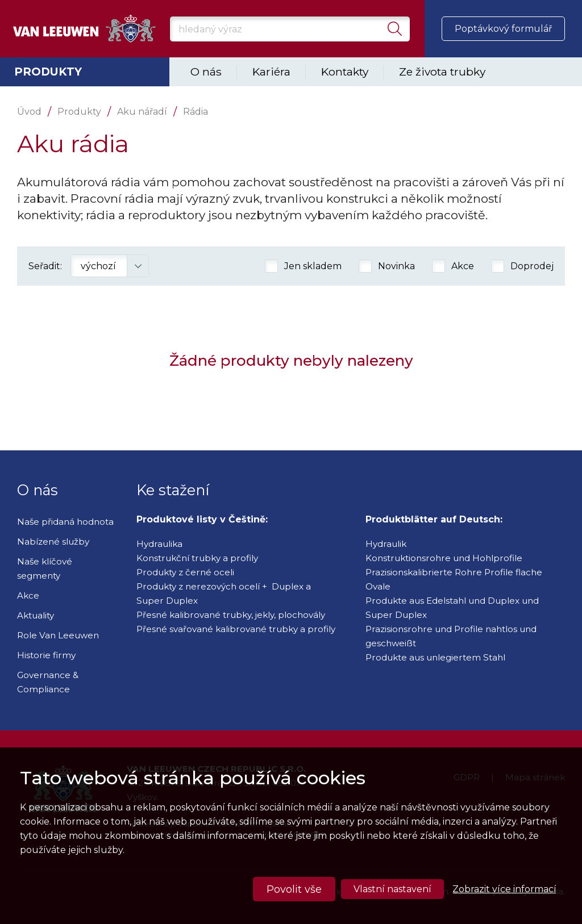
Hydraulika (159, 544)
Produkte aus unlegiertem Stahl (435, 657)
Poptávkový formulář (503, 29)
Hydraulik (386, 544)
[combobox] (110, 266)
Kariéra (271, 72)
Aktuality (36, 615)
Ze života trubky (442, 72)
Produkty (48, 72)
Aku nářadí (142, 112)
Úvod (29, 112)
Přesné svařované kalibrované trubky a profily (236, 629)
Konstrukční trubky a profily (197, 558)
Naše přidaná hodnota (65, 522)
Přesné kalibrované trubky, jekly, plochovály (231, 615)
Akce (28, 595)
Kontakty (345, 72)
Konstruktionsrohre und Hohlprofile (444, 558)
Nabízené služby (53, 542)
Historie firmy (46, 655)
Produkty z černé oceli (185, 572)
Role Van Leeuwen (58, 635)
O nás (206, 72)
